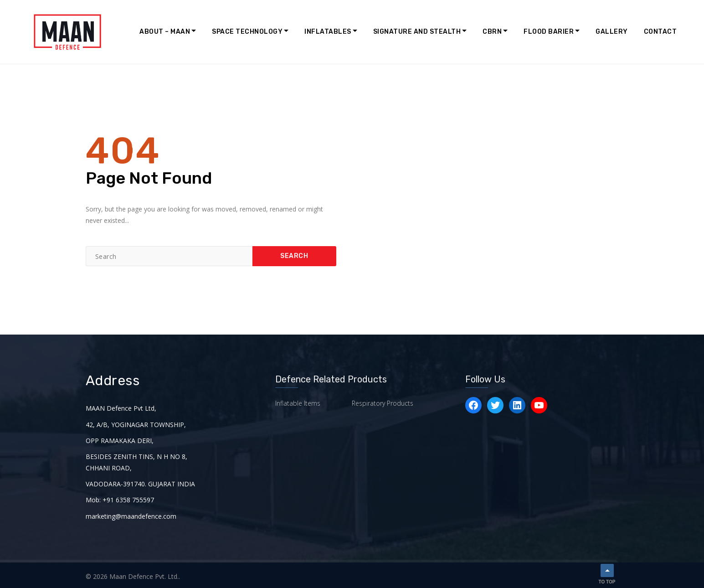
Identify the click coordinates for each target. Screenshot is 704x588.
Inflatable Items (298, 403)
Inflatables (328, 32)
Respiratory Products (383, 403)
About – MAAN (165, 32)
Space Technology (247, 32)
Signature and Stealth (417, 32)
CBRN (492, 32)
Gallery (612, 32)
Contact (660, 32)
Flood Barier (549, 32)
